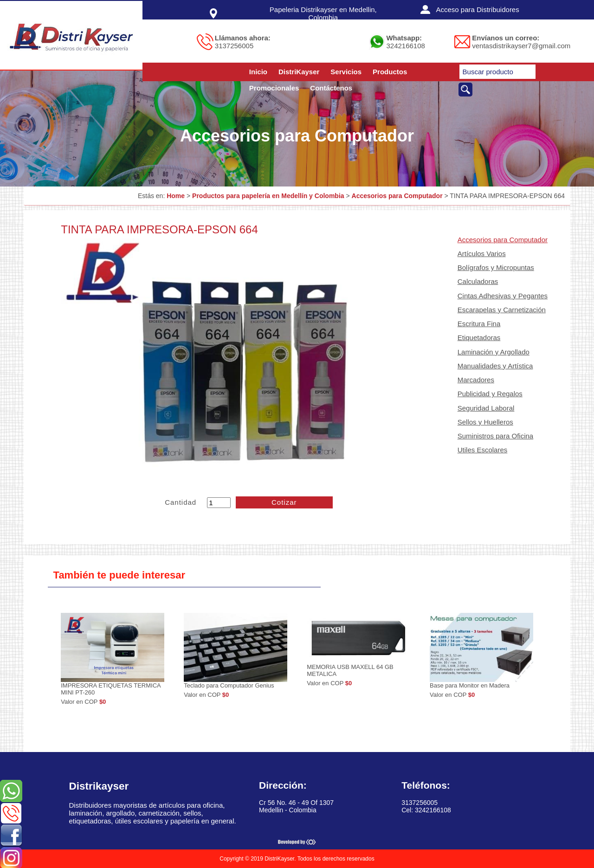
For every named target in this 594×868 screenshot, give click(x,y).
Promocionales (274, 88)
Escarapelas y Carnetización (502, 310)
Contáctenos (331, 88)
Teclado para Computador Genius (229, 685)
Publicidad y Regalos (490, 394)
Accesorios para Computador (397, 196)
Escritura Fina (479, 324)
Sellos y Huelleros (485, 422)
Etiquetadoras (479, 338)
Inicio (258, 72)
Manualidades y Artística (495, 366)
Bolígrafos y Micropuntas (496, 267)
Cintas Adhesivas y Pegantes (503, 296)
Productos (390, 72)
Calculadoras (478, 281)
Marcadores (476, 380)
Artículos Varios (482, 254)
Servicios (346, 72)
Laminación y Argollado (494, 352)
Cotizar (284, 502)
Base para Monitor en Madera (470, 685)
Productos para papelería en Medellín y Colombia (268, 196)
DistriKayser (299, 72)
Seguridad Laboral (486, 408)
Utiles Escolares (483, 450)
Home (176, 196)
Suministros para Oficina (495, 436)
